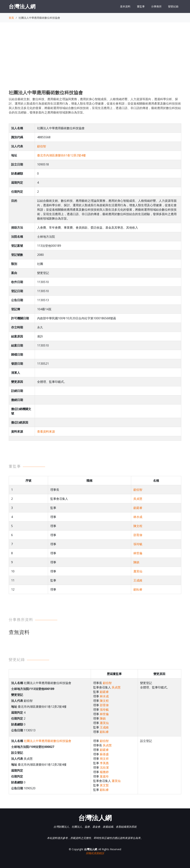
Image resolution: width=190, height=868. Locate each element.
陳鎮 (136, 562)
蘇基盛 (104, 754)
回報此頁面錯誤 (95, 853)
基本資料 (125, 6)
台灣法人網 (22, 6)
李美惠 (104, 763)
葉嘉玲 (104, 776)
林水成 (138, 517)
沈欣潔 (104, 767)
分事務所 (156, 6)
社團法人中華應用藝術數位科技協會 (47, 741)
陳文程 (138, 526)
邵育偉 (138, 535)
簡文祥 (104, 759)
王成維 (138, 580)
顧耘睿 (138, 589)
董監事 (141, 6)
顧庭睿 (138, 508)
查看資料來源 (46, 432)
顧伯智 (42, 146)
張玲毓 (138, 544)
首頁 (11, 18)
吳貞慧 (138, 499)
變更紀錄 (173, 6)
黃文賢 (104, 785)
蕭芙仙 (138, 571)
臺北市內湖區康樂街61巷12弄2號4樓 (61, 155)
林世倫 (138, 553)
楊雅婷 (104, 772)
